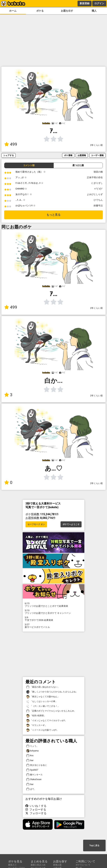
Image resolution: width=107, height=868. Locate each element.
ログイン (99, 3)
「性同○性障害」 (36, 716)
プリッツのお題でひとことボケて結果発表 (53, 605)
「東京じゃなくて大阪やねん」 (43, 697)
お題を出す (67, 11)
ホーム (13, 11)
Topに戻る (94, 846)
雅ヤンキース (34, 775)
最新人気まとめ (38, 865)
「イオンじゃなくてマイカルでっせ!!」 (46, 721)
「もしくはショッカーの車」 (42, 701)
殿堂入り (12, 865)
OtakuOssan (34, 779)
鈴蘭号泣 (98, 206)
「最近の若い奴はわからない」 (43, 687)
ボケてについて (83, 865)
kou (30, 756)
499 (11, 144)
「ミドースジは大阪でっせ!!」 (42, 730)
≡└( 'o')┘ (99, 189)
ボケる (40, 11)
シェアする (9, 155)
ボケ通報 (68, 155)
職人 (94, 11)
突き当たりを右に (36, 765)
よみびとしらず (95, 194)
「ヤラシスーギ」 (36, 725)
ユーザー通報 (97, 155)
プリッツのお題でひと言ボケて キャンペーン (53, 612)
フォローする (36, 810)
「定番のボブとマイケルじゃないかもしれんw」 (51, 711)
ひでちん (98, 200)
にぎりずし (97, 183)
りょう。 (32, 746)
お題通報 (82, 155)
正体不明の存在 (95, 177)
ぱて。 (31, 789)
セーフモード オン (36, 524)
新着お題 (57, 865)
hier (30, 761)
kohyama (32, 751)
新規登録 (85, 3)
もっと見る (53, 215)
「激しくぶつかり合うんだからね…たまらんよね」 (52, 692)
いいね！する (36, 806)
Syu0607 (32, 770)
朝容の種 (98, 172)
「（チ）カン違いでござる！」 (43, 706)
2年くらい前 (96, 145)
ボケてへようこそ (71, 524)
